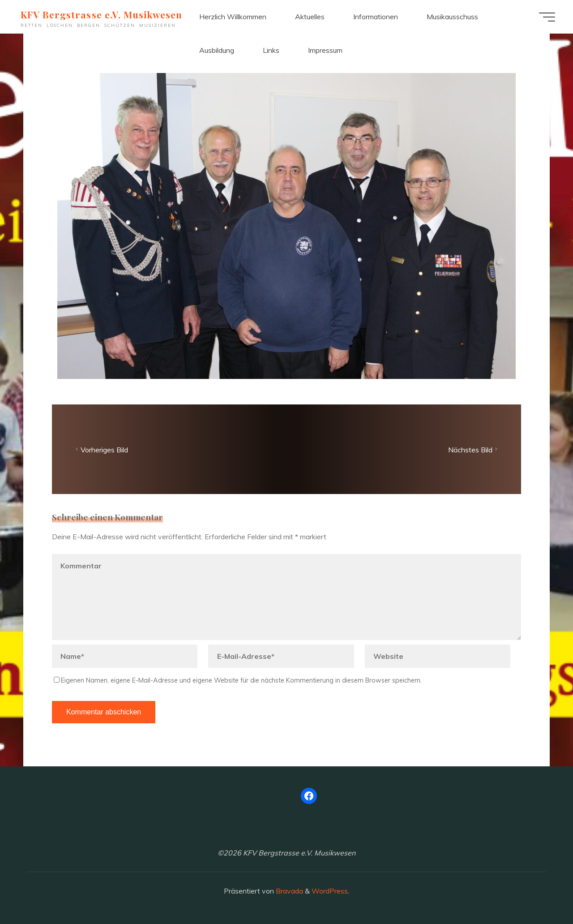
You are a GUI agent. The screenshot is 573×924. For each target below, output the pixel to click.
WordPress (330, 891)
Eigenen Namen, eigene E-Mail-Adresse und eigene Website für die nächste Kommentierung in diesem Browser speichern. (238, 680)
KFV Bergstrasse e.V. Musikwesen (101, 14)
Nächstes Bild (474, 449)
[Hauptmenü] (547, 17)
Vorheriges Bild (101, 449)
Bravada (289, 891)
